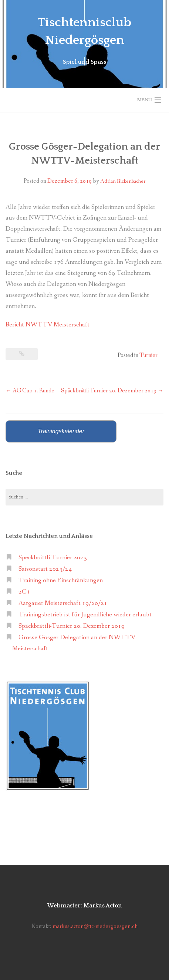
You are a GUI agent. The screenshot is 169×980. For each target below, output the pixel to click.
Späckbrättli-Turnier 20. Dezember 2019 (112, 391)
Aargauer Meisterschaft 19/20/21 (63, 603)
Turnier (148, 355)
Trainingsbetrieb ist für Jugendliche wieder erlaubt (85, 615)
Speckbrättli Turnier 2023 (53, 558)
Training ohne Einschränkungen (61, 580)
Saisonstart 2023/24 (45, 569)
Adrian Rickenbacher (123, 181)
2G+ (24, 592)
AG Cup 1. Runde (30, 391)
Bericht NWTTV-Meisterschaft (48, 325)
